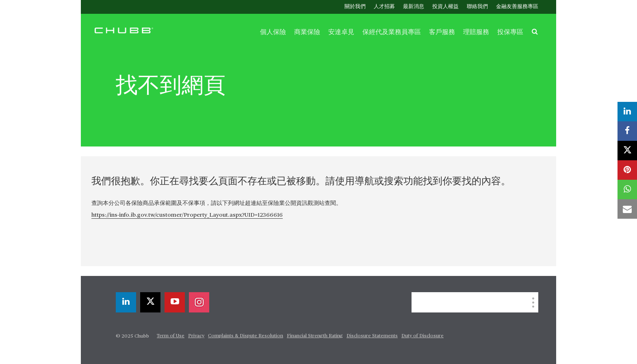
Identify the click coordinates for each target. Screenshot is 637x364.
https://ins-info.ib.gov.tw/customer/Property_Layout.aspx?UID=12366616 (187, 215)
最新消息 (414, 7)
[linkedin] (126, 302)
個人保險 (273, 32)
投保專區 (510, 32)
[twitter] (150, 302)
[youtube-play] (175, 302)
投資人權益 (445, 7)
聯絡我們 (477, 7)
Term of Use (171, 336)
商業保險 (307, 32)
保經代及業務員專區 (392, 32)
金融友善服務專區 (517, 7)
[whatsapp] (627, 190)
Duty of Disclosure (422, 336)
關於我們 (355, 7)
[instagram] (199, 302)
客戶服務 (442, 32)
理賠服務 (476, 32)
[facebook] (627, 131)
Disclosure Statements (372, 336)
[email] (627, 209)
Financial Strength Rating (315, 336)
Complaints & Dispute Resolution (246, 336)
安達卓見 (341, 32)
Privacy (196, 336)
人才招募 (384, 7)
